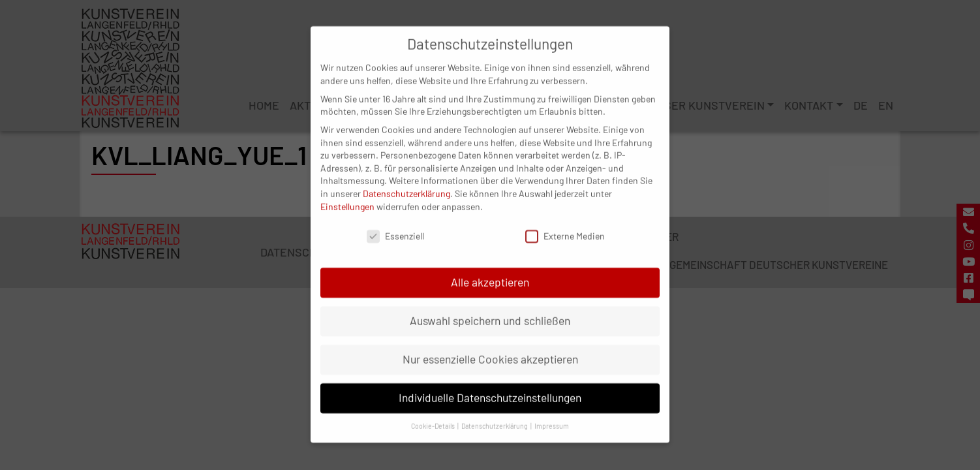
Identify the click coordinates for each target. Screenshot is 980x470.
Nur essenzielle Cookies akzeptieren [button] (490, 348)
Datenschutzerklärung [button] (495, 415)
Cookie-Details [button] (434, 415)
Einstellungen (347, 195)
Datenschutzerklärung (406, 182)
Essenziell (395, 225)
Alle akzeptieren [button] (490, 271)
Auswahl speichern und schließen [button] (490, 309)
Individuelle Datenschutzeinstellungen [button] (490, 386)
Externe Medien (565, 225)
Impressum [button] (552, 415)
